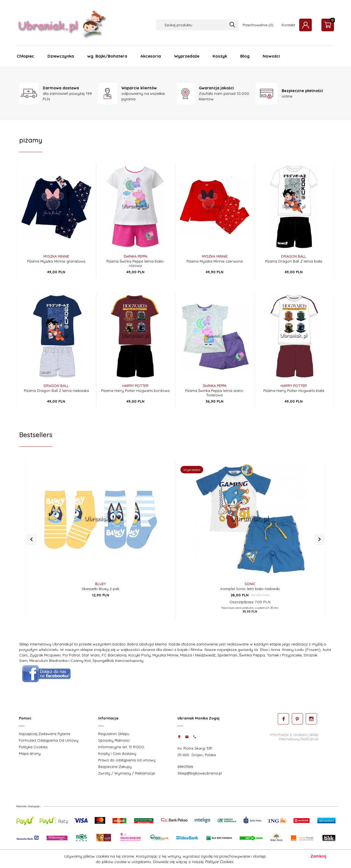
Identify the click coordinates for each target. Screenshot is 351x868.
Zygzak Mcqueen (45, 655)
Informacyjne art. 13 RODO (121, 747)
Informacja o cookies (288, 734)
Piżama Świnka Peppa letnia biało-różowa (135, 263)
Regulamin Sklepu (114, 734)
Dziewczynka (61, 56)
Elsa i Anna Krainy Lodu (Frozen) (290, 650)
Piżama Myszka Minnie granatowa (56, 261)
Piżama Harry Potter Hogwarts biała (294, 391)
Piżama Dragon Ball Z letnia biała (294, 261)
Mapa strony (30, 753)
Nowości (271, 56)
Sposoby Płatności (114, 740)
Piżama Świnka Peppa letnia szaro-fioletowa (215, 393)
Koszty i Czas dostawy (117, 753)
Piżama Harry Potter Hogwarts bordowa (135, 391)
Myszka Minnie (56, 256)
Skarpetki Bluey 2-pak (101, 589)
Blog (245, 56)
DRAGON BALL (294, 256)
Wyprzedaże (187, 56)
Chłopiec (26, 56)
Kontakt (288, 25)
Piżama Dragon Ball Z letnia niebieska (56, 391)
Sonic (250, 584)
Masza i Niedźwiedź (198, 655)
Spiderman (227, 655)
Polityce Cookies (219, 862)
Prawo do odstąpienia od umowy (127, 760)
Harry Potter (135, 386)
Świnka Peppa (135, 256)
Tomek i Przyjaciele (284, 655)
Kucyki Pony (139, 655)
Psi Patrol (71, 655)
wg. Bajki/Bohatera (107, 56)
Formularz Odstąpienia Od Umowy (49, 740)
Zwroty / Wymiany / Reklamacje (127, 773)
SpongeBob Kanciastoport (117, 661)
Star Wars (91, 655)
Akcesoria (151, 56)
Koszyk (220, 56)
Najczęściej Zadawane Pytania (45, 734)
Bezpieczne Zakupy (115, 767)
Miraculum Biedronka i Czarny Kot (60, 661)
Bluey (101, 584)
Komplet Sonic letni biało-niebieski (250, 589)
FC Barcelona (114, 655)
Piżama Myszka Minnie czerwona (215, 261)
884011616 (185, 767)
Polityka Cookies (33, 747)
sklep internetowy (299, 736)
